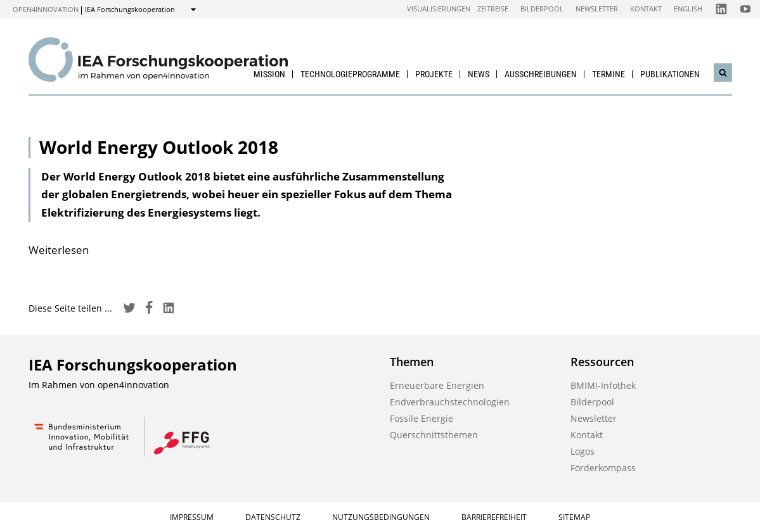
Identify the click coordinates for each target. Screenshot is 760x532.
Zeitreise (493, 9)
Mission (269, 74)
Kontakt (646, 9)
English (688, 9)
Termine (609, 74)
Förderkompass (603, 468)
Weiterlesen (59, 250)
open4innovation (46, 9)
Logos (583, 451)
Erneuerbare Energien (437, 385)
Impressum (192, 517)
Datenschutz (273, 517)
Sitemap (574, 517)
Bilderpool (542, 9)
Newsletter (597, 9)
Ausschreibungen (541, 74)
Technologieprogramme (350, 74)
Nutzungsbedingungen (381, 517)
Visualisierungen (439, 9)
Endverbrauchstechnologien (450, 402)
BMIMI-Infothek (603, 385)
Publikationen (670, 74)
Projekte (434, 74)
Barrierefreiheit (494, 517)
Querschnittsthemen (434, 435)
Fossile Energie (422, 418)
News (479, 74)
